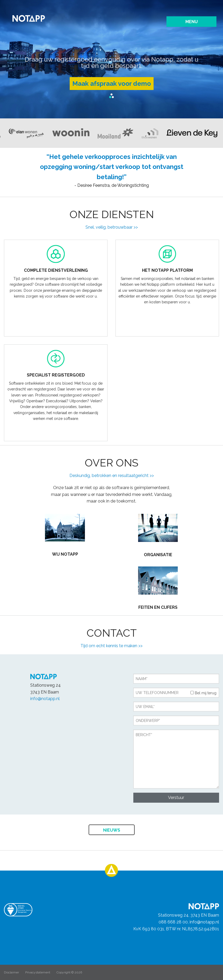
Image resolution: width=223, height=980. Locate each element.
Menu (192, 22)
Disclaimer (11, 972)
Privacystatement (38, 972)
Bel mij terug (203, 693)
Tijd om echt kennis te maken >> (111, 646)
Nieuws (112, 830)
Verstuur (176, 798)
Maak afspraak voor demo (112, 84)
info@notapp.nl (45, 699)
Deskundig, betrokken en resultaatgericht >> (112, 476)
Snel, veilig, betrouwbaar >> (112, 227)
